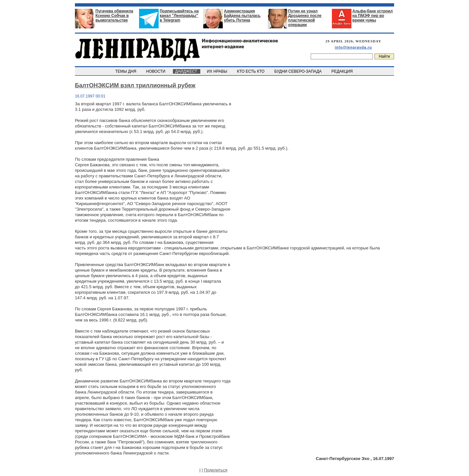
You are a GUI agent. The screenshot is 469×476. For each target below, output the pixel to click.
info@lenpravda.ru (353, 47)
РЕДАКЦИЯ (343, 71)
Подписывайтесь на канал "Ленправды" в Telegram (179, 16)
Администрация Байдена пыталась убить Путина (242, 16)
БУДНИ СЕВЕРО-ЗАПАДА (298, 71)
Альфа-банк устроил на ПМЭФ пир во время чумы (373, 16)
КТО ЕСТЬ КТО (251, 71)
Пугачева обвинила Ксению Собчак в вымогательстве (114, 16)
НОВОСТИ (156, 71)
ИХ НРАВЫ (218, 71)
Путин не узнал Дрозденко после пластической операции (305, 18)
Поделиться (216, 470)
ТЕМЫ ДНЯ (126, 71)
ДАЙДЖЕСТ (187, 71)
